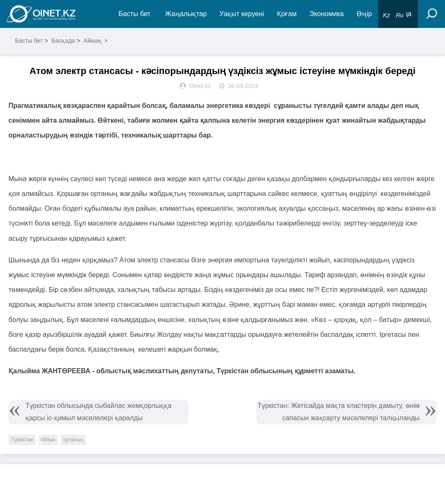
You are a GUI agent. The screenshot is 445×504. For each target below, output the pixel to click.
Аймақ (93, 41)
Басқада (63, 41)
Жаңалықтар (186, 14)
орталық (73, 440)
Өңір (364, 14)
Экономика (326, 14)
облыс (48, 440)
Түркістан (22, 440)
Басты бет (134, 14)
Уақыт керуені (242, 14)
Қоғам (287, 14)
